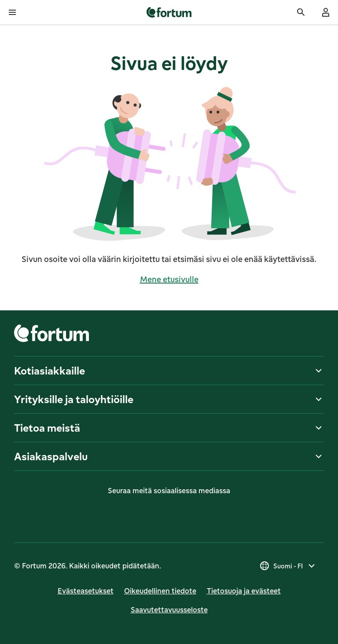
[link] (169, 12)
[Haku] (301, 12)
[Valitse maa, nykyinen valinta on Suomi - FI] (288, 566)
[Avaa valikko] (12, 12)
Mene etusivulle (169, 279)
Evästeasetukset (86, 591)
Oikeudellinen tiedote (160, 591)
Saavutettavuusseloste (169, 610)
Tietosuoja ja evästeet (244, 591)
